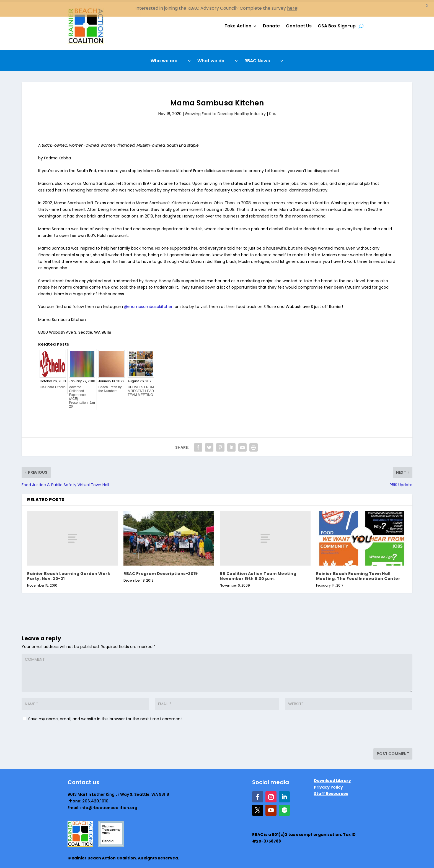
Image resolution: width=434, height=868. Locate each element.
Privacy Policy (328, 785)
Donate (271, 24)
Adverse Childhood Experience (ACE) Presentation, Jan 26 (82, 395)
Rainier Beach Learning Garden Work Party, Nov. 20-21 (69, 574)
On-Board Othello (52, 385)
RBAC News (257, 59)
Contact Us (299, 24)
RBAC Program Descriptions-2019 (161, 571)
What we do (211, 59)
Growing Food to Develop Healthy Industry (225, 112)
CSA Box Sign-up (337, 24)
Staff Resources (331, 791)
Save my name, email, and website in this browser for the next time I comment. (106, 717)
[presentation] (60, 734)
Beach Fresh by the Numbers (110, 387)
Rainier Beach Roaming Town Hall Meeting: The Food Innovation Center (358, 574)
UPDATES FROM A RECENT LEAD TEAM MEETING (141, 389)
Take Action (238, 24)
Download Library (332, 778)
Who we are (164, 59)
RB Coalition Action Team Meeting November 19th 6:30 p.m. (258, 574)
